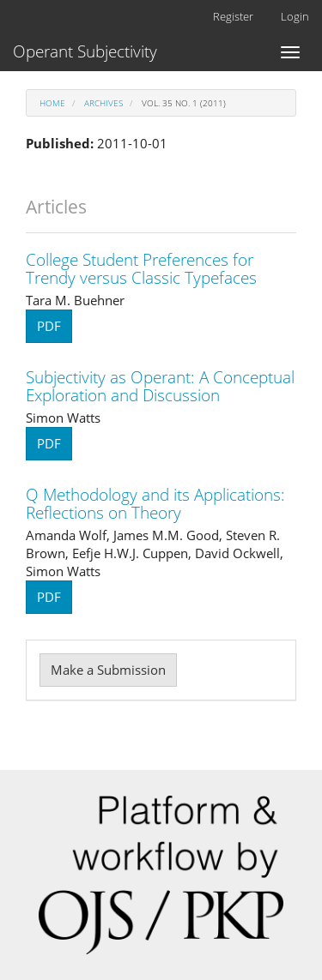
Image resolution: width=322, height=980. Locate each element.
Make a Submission (108, 670)
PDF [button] (49, 326)
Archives (103, 103)
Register (233, 16)
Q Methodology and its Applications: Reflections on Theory (155, 504)
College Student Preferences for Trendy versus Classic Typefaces (141, 269)
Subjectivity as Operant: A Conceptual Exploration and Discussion (160, 386)
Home (52, 103)
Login (295, 16)
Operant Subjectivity (85, 51)
